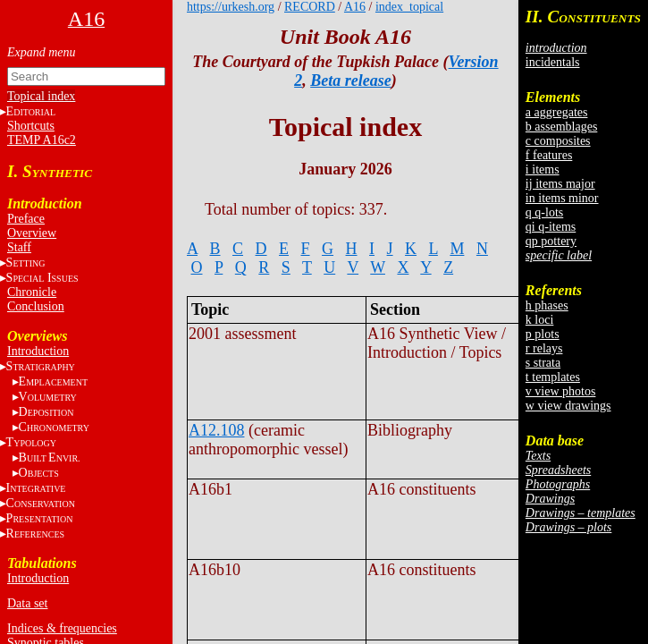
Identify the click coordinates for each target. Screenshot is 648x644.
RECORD (310, 7)
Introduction (38, 351)
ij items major (560, 184)
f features (549, 155)
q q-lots (544, 212)
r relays (544, 348)
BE (50, 458)
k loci (540, 320)
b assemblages (561, 127)
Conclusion (36, 306)
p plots (543, 334)
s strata (543, 363)
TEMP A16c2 (42, 140)
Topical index (41, 96)
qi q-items (551, 227)
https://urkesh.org (231, 7)
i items (543, 169)
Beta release (350, 80)
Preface (26, 219)
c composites (558, 141)
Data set (27, 603)
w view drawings (568, 406)
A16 (355, 7)
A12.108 (217, 430)
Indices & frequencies (62, 628)
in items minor (562, 198)
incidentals (553, 62)
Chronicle (32, 292)
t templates (553, 377)
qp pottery (551, 241)
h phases (547, 305)
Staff (19, 247)
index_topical (409, 7)
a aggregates (557, 112)
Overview (32, 233)
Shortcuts (31, 126)
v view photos (561, 391)
